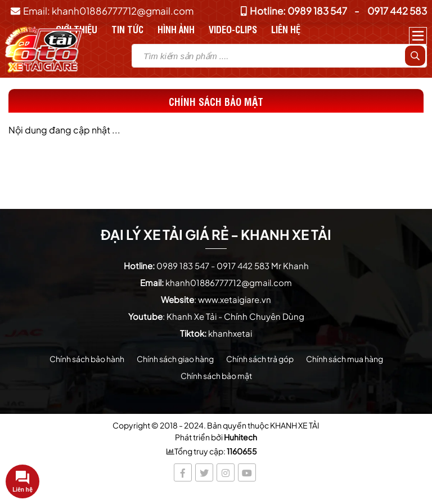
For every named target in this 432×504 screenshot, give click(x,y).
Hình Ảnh (176, 29)
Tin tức (127, 29)
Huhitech (240, 437)
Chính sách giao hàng (175, 359)
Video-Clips (233, 29)
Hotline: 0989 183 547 (294, 11)
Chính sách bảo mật (216, 376)
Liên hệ (286, 29)
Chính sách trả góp (260, 359)
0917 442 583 (397, 11)
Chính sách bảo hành (87, 359)
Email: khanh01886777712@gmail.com (102, 11)
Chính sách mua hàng (345, 359)
